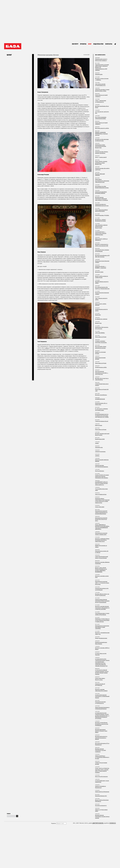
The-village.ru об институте (101, 805)
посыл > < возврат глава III (101, 157)
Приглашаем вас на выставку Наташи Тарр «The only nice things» (101, 519)
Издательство (98, 44)
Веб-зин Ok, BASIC (99, 272)
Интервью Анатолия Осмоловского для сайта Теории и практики (102, 817)
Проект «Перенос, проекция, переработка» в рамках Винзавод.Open (101, 163)
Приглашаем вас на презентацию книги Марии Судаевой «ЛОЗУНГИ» (102, 627)
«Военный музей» (99, 447)
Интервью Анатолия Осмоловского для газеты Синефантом (100, 750)
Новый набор (98, 315)
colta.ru (47, 348)
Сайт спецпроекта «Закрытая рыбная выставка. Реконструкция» (101, 226)
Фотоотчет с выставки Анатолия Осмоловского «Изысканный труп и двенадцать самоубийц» (102, 608)
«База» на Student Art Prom (101, 494)
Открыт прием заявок (100, 507)
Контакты (109, 44)
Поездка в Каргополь (100, 471)
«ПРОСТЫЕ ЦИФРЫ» (100, 333)
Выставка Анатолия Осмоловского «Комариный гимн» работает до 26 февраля (101, 199)
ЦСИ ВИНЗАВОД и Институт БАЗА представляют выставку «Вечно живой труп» (101, 483)
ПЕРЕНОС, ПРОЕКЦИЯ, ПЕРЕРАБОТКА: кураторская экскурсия (101, 134)
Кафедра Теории (99, 425)
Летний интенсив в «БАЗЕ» (101, 367)
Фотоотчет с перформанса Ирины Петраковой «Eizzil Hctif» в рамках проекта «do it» (102, 540)
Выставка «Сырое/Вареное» (101, 395)
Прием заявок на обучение (101, 337)
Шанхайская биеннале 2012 (101, 796)
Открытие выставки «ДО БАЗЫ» (102, 215)
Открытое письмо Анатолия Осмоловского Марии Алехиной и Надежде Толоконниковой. (102, 601)
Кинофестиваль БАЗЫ (100, 439)
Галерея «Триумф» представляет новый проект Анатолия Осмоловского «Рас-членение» (102, 476)
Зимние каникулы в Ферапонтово (102, 792)
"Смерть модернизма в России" (102, 421)
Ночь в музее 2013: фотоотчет (101, 776)
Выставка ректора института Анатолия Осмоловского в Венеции (101, 738)
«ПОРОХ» (97, 456)
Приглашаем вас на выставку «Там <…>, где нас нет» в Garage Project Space (102, 583)
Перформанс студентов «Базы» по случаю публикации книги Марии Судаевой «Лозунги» (102, 620)
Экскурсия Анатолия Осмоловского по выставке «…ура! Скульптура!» (102, 373)
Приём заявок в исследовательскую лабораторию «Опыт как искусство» (102, 181)
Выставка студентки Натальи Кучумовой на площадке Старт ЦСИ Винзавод (102, 724)
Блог (90, 44)
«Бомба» (97, 443)
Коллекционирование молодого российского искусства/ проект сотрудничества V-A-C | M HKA (102, 416)
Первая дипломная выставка (101, 638)
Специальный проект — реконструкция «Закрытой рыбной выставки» (101, 233)
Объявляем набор (99, 74)
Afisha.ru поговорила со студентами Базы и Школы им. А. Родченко (102, 757)
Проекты (83, 44)
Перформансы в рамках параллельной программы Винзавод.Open (101, 146)
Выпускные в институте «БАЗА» (102, 128)
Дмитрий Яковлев (98, 823)
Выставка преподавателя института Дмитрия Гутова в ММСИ (101, 731)
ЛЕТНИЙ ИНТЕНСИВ (100, 399)
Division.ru (113, 823)
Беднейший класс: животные (101, 319)
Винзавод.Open (98, 323)
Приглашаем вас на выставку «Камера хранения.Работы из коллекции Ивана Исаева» (101, 512)
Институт (75, 44)
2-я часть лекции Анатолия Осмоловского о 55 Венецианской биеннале (102, 696)
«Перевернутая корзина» (100, 451)
